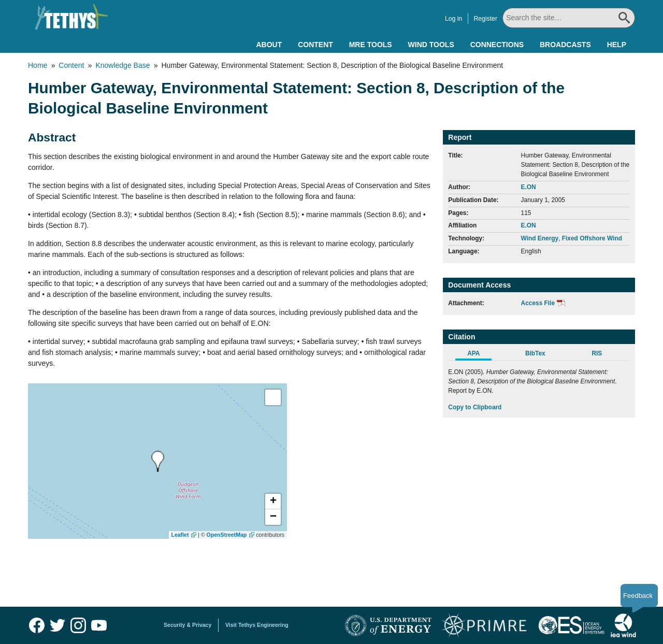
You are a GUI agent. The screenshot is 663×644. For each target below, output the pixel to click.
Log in (453, 19)
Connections (497, 45)
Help (617, 45)
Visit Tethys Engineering (257, 625)
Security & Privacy (188, 625)
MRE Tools (371, 45)
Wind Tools (431, 45)
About (269, 45)
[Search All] (569, 18)
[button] (273, 502)
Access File (538, 303)
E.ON (529, 187)
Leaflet (180, 535)
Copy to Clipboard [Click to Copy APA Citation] (475, 407)
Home (38, 65)
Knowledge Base (122, 65)
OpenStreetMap (227, 535)
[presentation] (158, 461)
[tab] (479, 355)
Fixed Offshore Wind (592, 238)
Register (485, 19)
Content (315, 45)
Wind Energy (540, 238)
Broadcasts (565, 45)
